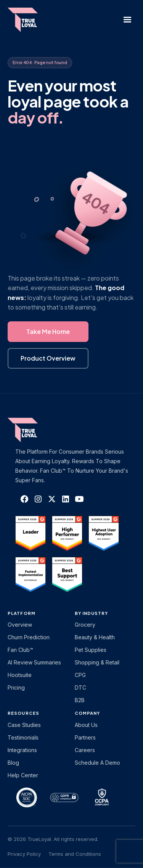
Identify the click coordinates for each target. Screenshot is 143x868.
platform (22, 613)
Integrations (22, 750)
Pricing (16, 688)
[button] (127, 20)
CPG (80, 675)
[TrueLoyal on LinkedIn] (66, 499)
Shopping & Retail (97, 662)
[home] (27, 20)
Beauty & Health (95, 637)
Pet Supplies (91, 650)
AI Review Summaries (34, 662)
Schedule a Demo (97, 763)
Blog (13, 763)
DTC (80, 688)
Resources (23, 713)
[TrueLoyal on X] (52, 499)
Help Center (23, 775)
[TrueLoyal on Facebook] (24, 499)
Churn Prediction (29, 637)
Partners (85, 737)
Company (88, 713)
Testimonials (23, 737)
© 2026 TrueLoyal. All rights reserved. (53, 839)
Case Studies (24, 725)
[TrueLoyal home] (34, 430)
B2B (80, 700)
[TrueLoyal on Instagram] (38, 499)
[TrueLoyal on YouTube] (79, 499)
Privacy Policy (24, 854)
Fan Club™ (20, 650)
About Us (86, 725)
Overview (20, 625)
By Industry (92, 613)
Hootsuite (20, 675)
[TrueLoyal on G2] (31, 533)
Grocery (85, 625)
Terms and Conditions (75, 854)
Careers (85, 750)
